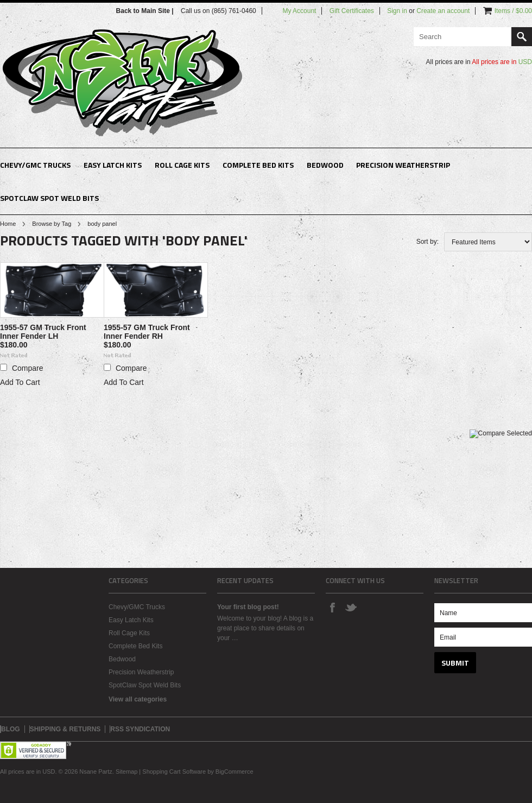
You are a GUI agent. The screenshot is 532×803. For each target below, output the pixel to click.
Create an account (443, 11)
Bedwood (325, 165)
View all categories (138, 699)
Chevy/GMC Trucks (35, 165)
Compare (28, 368)
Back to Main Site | (146, 11)
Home (8, 224)
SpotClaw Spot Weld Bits (49, 198)
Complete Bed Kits (258, 165)
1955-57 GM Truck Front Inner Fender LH (43, 332)
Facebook (332, 607)
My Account (299, 11)
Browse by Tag (52, 224)
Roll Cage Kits (182, 165)
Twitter (351, 607)
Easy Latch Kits (113, 165)
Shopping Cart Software (174, 772)
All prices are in (502, 62)
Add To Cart (20, 382)
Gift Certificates (352, 11)
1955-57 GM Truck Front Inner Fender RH (147, 332)
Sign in (397, 11)
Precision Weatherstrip (403, 165)
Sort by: (427, 242)
